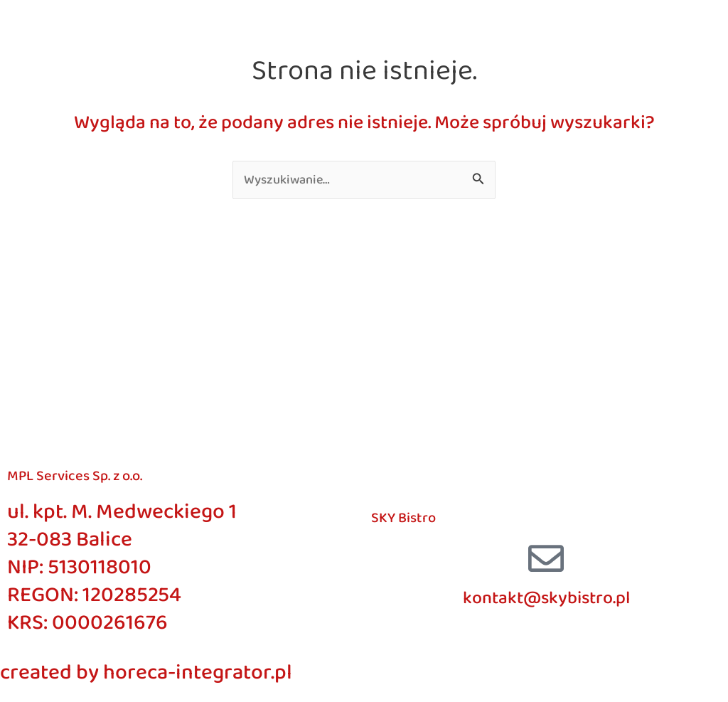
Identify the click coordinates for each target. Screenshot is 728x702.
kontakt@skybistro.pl (546, 598)
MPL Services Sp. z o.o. (75, 476)
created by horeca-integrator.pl (146, 673)
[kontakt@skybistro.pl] (546, 558)
